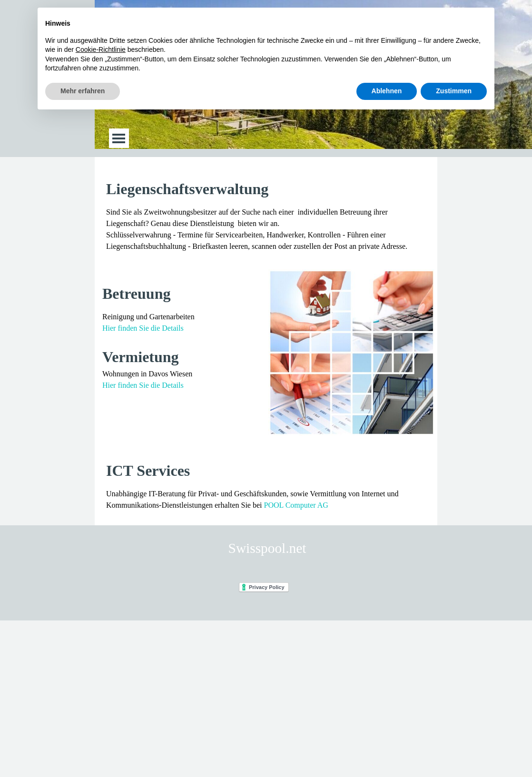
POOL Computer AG (296, 505)
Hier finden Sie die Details (143, 328)
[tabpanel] (266, 215)
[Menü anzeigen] (119, 138)
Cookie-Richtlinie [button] (101, 49)
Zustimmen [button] (454, 91)
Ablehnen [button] (387, 91)
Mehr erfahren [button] (83, 91)
